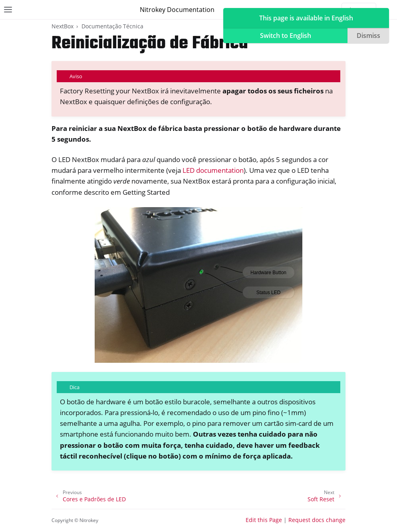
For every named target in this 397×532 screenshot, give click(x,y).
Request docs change (317, 520)
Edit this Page (264, 520)
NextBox (63, 26)
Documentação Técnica (112, 26)
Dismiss (368, 36)
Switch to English (286, 36)
